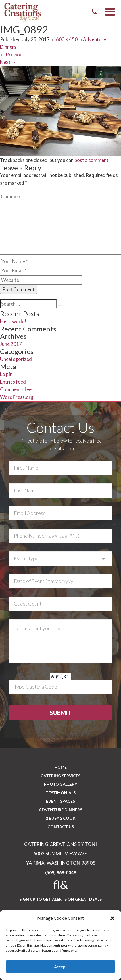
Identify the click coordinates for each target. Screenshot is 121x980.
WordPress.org (17, 397)
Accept (60, 967)
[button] (112, 918)
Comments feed (17, 389)
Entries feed (13, 382)
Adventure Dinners (60, 810)
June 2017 (11, 344)
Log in (6, 374)
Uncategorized (16, 359)
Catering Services (60, 776)
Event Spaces (60, 801)
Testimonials (61, 793)
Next (8, 62)
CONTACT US (61, 827)
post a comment (91, 160)
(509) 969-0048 (61, 872)
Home (60, 767)
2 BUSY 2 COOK (61, 818)
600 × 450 (67, 39)
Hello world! (13, 321)
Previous (12, 55)
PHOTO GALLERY (60, 784)
